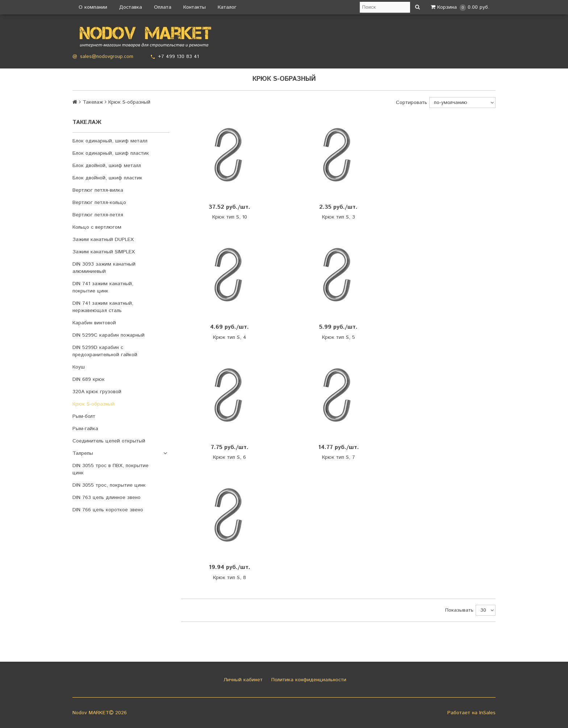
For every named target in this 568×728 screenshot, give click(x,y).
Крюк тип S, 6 (229, 457)
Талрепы (83, 453)
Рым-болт (84, 416)
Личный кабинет (242, 680)
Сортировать (412, 103)
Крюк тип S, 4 (230, 337)
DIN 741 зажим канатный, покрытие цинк (103, 287)
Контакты (195, 7)
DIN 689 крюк (89, 379)
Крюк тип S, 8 (229, 578)
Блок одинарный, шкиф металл (110, 141)
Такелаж (93, 102)
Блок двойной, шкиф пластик (107, 178)
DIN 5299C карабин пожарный (108, 335)
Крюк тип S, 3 (339, 217)
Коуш (79, 367)
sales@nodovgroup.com (107, 57)
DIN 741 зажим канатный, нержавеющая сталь (103, 307)
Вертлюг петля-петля (98, 215)
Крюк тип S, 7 (339, 457)
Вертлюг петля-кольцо (99, 203)
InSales (487, 713)
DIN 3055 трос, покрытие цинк (109, 485)
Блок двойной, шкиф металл (107, 166)
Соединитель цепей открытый (109, 441)
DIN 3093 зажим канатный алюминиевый (104, 268)
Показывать (459, 610)
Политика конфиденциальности (308, 680)
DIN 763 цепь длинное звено (106, 498)
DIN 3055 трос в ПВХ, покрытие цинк (110, 469)
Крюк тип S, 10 (230, 217)
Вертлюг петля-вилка (98, 190)
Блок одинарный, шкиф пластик (111, 153)
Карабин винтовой (94, 323)
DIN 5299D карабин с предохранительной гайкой (105, 351)
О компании (93, 7)
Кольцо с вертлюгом (97, 227)
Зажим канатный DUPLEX (103, 240)
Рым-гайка (85, 429)
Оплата (163, 7)
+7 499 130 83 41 (178, 57)
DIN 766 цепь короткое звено (108, 510)
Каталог (227, 7)
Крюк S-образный (93, 404)
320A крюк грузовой (97, 392)
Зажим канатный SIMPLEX (104, 252)
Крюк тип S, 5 (339, 337)
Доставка (131, 7)
